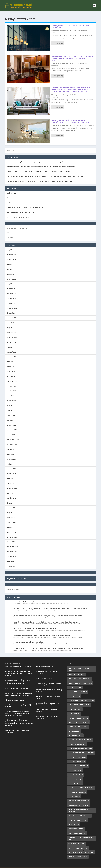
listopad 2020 (12, 432)
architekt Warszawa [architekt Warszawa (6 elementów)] (76, 671)
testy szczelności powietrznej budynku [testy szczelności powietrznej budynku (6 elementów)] (80, 835)
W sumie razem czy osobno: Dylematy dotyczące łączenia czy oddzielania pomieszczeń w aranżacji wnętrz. (18, 679)
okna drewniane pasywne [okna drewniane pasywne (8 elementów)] (78, 763)
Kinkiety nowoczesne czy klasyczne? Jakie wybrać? (19, 703)
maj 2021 (10, 402)
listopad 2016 (12, 539)
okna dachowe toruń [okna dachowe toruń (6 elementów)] (77, 758)
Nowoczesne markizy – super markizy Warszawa (49, 687)
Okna (9, 200)
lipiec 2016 (11, 558)
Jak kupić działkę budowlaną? (24, 599)
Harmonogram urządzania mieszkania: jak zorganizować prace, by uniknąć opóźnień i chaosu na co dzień (44, 159)
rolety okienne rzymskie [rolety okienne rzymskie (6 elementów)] (78, 817)
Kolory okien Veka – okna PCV (46, 675)
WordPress (43, 866)
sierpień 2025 (11, 266)
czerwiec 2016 (12, 563)
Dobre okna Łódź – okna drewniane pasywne (48, 707)
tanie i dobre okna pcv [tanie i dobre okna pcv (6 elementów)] (77, 830)
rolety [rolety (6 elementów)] (71, 813)
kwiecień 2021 (12, 407)
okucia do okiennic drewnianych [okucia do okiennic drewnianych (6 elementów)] (81, 785)
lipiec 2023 (11, 320)
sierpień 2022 (11, 339)
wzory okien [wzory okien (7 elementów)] (89, 849)
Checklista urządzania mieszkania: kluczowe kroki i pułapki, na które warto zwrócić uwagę (38, 168)
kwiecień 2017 (12, 514)
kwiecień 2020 (12, 466)
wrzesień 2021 (12, 383)
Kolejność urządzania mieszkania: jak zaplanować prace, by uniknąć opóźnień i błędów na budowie (41, 163)
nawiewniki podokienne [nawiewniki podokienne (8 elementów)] (77, 741)
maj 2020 (10, 461)
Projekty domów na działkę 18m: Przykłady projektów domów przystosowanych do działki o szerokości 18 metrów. (19, 720)
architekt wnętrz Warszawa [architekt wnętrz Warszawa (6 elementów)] (80, 676)
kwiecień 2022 (12, 349)
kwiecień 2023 (12, 329)
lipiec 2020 (11, 451)
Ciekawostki (11, 195)
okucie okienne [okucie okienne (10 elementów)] (74, 793)
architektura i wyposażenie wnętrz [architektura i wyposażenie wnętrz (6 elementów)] (79, 666)
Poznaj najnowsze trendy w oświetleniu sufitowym (70, 24)
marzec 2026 (11, 256)
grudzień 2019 (12, 485)
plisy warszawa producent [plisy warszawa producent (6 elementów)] (79, 798)
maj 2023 (10, 325)
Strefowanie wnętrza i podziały (18, 214)
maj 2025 (10, 281)
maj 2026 (10, 247)
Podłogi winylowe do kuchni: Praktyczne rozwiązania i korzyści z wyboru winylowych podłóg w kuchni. (48, 645)
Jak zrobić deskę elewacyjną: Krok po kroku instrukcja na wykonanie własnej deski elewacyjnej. (46, 619)
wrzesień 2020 (12, 441)
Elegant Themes (25, 866)
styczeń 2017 (11, 529)
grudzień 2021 (12, 368)
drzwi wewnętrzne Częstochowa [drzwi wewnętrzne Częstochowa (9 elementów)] (81, 697)
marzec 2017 (11, 519)
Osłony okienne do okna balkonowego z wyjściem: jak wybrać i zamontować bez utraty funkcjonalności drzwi (45, 173)
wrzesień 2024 (12, 290)
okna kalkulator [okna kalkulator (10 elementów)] (75, 767)
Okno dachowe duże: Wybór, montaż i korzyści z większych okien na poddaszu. (70, 118)
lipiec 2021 (11, 393)
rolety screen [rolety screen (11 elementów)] (74, 821)
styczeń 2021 (11, 422)
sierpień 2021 (11, 388)
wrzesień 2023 (12, 315)
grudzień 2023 (12, 305)
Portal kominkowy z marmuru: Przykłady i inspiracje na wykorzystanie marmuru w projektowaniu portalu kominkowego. (71, 87)
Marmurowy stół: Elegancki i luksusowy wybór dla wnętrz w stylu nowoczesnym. (19, 691)
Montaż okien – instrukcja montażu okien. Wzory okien (48, 681)
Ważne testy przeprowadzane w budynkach (28, 639)
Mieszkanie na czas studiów (15, 697)
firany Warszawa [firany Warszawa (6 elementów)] (75, 706)
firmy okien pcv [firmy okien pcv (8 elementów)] (74, 710)
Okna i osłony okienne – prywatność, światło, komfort (26, 204)
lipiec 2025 (11, 271)
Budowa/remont (82, 28)
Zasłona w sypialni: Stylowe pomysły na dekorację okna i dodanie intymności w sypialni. (19, 670)
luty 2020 (10, 475)
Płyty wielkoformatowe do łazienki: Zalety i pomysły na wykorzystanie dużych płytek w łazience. (17, 710)
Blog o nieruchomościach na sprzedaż (18, 663)
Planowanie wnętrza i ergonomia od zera (21, 209)
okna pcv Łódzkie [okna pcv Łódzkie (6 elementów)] (75, 776)
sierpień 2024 (11, 295)
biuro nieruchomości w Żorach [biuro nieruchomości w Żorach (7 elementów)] (80, 680)
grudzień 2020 (12, 427)
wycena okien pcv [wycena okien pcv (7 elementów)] (75, 849)
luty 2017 (10, 524)
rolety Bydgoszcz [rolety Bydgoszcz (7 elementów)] (83, 813)
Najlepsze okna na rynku (45, 663)
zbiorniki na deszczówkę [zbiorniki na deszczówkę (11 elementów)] (78, 854)
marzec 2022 (11, 354)
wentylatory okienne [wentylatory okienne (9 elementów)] (77, 841)
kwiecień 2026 (12, 251)
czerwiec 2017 (12, 505)
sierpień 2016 (11, 553)
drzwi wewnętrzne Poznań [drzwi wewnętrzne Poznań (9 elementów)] (79, 702)
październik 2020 (13, 436)
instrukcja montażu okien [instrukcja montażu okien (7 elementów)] (79, 719)
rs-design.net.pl (64, 28)
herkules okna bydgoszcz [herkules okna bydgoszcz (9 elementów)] (78, 715)
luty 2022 (10, 359)
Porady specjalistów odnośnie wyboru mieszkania (18, 728)
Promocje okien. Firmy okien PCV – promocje (48, 669)
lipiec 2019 (11, 490)
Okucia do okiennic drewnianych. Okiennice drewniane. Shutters (47, 701)
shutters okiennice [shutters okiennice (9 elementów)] (76, 826)
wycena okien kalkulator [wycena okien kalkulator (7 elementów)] (78, 845)
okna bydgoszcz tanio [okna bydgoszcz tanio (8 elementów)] (77, 754)
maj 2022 (10, 344)
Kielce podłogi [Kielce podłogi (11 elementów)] (74, 728)
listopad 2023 (12, 310)
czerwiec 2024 (12, 300)
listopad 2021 (12, 373)
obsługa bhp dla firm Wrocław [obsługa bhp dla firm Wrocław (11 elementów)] (80, 745)
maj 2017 (10, 510)
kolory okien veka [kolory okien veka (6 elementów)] (75, 732)
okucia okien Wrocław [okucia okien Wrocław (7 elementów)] (77, 789)
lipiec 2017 (11, 500)
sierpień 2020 (11, 446)
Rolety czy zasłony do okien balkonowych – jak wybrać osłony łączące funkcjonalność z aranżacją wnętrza (50, 605)
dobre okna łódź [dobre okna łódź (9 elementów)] (75, 684)
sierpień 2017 (11, 495)
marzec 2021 (11, 412)
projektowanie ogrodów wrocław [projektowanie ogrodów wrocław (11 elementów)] (78, 807)
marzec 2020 (11, 471)
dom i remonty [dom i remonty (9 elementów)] (74, 693)
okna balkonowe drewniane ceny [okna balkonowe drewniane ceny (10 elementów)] (81, 750)
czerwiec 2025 (12, 276)
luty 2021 (10, 417)
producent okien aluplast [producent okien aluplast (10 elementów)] (79, 802)
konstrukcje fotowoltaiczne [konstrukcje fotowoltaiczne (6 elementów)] (80, 737)
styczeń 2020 (11, 480)
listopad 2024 (12, 286)
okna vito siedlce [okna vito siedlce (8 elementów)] (75, 780)
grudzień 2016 (12, 534)
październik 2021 (13, 378)
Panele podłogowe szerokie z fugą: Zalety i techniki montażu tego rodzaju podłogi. (42, 632)
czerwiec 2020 (12, 456)
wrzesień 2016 (12, 548)
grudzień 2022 (12, 334)
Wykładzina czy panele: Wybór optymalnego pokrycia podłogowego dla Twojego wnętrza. (72, 55)
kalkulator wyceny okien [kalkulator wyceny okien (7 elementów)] (78, 724)
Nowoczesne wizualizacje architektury (18, 685)
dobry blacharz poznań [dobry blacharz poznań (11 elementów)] (78, 689)
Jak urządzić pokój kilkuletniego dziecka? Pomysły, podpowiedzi (35, 625)
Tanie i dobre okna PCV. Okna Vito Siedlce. (48, 694)
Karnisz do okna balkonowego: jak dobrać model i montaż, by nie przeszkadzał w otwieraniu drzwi (48, 612)
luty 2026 (10, 261)
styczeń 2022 (11, 363)
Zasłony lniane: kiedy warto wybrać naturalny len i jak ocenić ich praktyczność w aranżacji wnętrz (41, 178)
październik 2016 (13, 544)
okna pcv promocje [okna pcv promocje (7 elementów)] (76, 771)
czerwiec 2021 (12, 398)
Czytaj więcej (58, 40)
